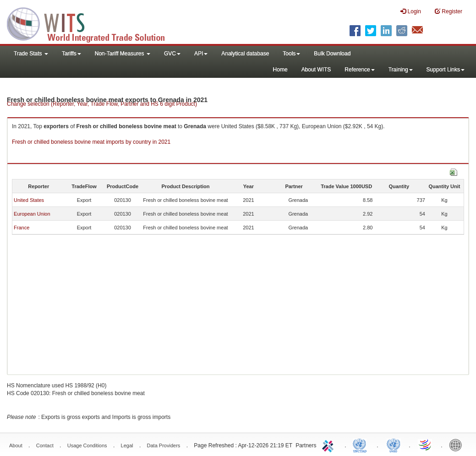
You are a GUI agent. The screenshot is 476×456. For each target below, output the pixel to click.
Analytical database (245, 54)
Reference (359, 70)
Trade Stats (31, 54)
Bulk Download (332, 54)
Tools (291, 54)
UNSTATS (394, 445)
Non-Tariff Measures (123, 54)
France (22, 228)
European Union (32, 214)
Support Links (446, 70)
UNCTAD (361, 445)
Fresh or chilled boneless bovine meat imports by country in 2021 (91, 142)
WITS (92, 23)
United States (29, 200)
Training (401, 70)
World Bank (458, 445)
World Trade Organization (426, 445)
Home (280, 70)
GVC (172, 54)
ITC (329, 445)
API (201, 54)
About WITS (316, 70)
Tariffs (71, 54)
